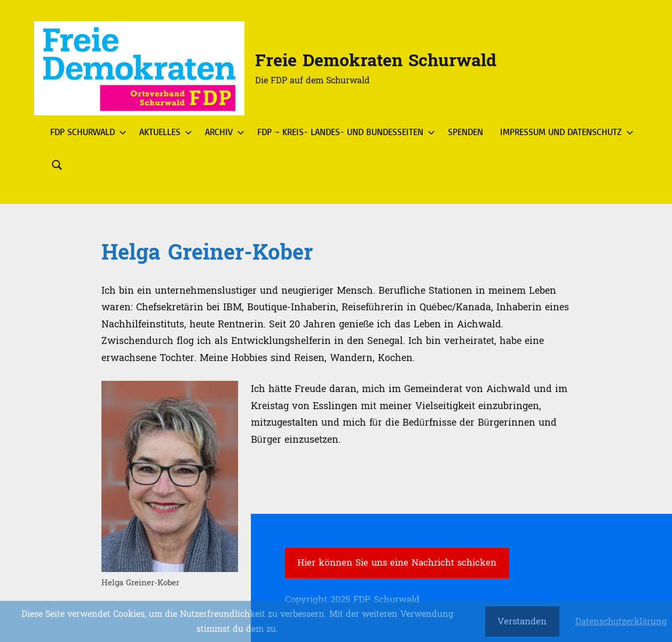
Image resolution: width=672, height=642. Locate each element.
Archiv (223, 132)
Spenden (465, 132)
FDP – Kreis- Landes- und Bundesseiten (344, 132)
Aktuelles (164, 132)
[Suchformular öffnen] (57, 165)
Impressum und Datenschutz (565, 132)
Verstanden (522, 621)
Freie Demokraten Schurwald (376, 61)
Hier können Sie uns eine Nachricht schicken (397, 563)
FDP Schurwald (86, 132)
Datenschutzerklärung (621, 622)
